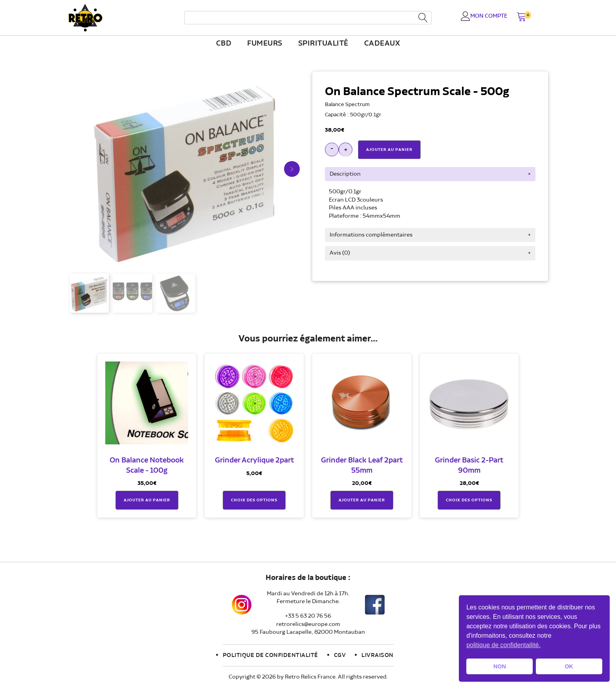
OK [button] (569, 666)
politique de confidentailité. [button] (503, 645)
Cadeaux (382, 44)
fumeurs (265, 44)
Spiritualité (323, 44)
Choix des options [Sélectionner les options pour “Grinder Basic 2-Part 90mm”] (469, 500)
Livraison (378, 655)
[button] (522, 17)
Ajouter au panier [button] (147, 500)
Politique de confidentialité (270, 655)
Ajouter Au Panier (389, 150)
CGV (340, 655)
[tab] (430, 174)
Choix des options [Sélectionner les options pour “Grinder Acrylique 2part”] (254, 500)
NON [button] (500, 666)
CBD (224, 44)
